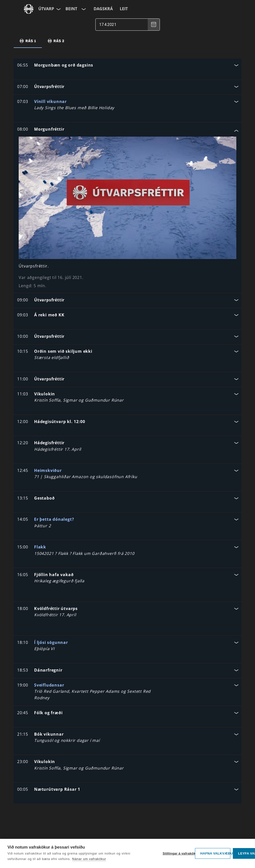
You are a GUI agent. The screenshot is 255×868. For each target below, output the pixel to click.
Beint (71, 9)
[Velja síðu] (58, 9)
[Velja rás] (83, 9)
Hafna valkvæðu (215, 853)
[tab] (28, 41)
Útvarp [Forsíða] (46, 9)
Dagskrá (103, 9)
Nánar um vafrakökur (89, 859)
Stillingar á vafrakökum (178, 853)
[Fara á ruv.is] (29, 9)
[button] (127, 66)
